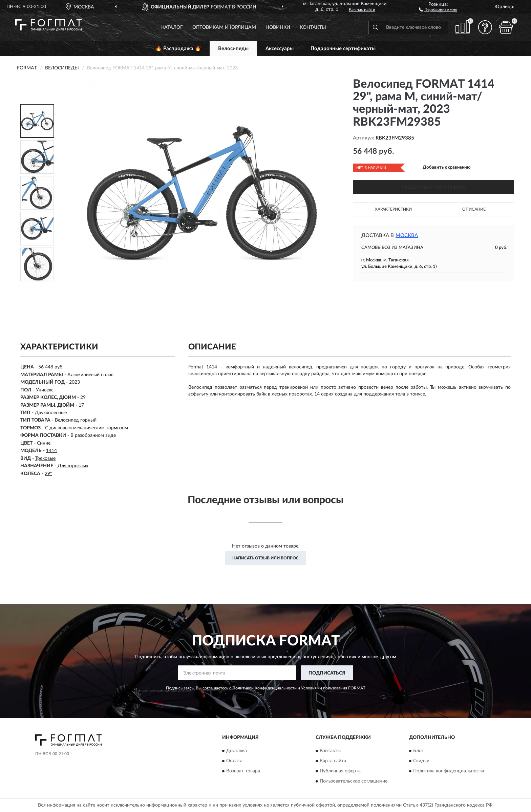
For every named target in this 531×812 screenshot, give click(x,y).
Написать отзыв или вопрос (265, 558)
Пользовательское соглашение (354, 781)
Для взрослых (73, 466)
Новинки (278, 27)
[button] (438, 9)
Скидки (421, 761)
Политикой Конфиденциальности (264, 688)
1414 (51, 451)
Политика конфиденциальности (449, 771)
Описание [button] (474, 209)
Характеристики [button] (393, 209)
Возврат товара (243, 771)
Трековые (45, 458)
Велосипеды (233, 49)
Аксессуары (280, 49)
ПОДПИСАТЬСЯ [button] (327, 673)
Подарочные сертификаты (343, 49)
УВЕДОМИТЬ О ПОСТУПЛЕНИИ (434, 187)
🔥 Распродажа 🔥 (178, 49)
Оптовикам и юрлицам (224, 27)
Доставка (237, 751)
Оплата (234, 761)
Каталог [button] (172, 27)
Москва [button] (407, 236)
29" (48, 474)
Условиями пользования (324, 688)
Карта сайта (333, 761)
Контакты (313, 27)
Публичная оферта (340, 771)
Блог (418, 751)
